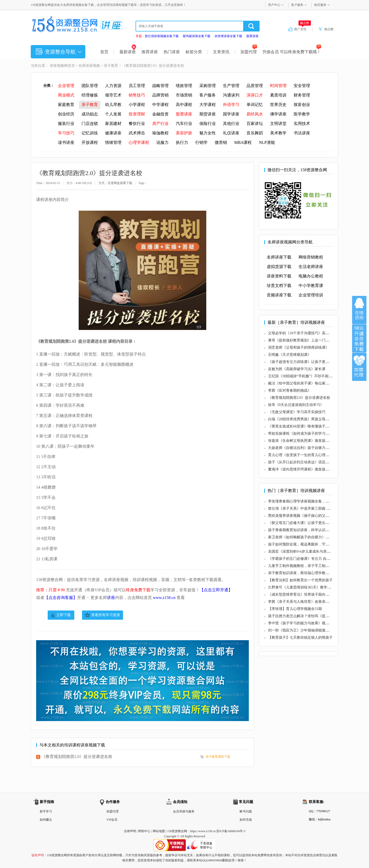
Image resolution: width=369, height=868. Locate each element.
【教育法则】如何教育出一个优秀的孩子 (300, 580)
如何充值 (246, 820)
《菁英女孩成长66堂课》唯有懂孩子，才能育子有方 (309, 426)
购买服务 (320, 5)
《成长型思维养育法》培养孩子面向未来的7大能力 (308, 594)
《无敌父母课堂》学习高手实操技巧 (297, 412)
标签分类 (194, 52)
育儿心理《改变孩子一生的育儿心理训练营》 (304, 455)
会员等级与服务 (184, 811)
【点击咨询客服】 (61, 598)
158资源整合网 (177, 831)
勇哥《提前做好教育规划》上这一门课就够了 (304, 340)
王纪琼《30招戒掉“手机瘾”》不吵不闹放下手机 (305, 376)
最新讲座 (128, 52)
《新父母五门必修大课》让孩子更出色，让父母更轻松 (311, 523)
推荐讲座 (150, 52)
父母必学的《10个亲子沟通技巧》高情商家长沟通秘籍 (311, 333)
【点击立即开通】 (216, 590)
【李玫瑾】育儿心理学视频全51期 (295, 609)
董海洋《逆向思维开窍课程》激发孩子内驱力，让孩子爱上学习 (318, 469)
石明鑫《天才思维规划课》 (290, 355)
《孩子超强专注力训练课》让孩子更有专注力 (304, 362)
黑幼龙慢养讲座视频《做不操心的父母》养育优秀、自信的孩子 (318, 516)
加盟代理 (249, 52)
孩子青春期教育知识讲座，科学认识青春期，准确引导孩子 (315, 530)
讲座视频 (57, 66)
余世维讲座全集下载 (228, 36)
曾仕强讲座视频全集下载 (162, 36)
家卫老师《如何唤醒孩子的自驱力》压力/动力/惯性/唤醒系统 (316, 537)
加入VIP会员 (359, 338)
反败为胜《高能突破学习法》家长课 (297, 369)
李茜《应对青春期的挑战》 (290, 390)
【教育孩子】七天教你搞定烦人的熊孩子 (300, 637)
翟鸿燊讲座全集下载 (197, 36)
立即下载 (64, 615)
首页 (104, 52)
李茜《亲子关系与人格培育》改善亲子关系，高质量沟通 (313, 602)
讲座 (111, 598)
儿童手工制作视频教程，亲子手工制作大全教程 (306, 566)
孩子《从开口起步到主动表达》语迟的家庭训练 (306, 462)
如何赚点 (46, 820)
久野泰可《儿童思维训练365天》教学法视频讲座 (307, 587)
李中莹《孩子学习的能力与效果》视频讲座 (302, 623)
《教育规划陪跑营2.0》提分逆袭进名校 (77, 757)
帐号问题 (246, 811)
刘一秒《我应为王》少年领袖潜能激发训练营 (304, 630)
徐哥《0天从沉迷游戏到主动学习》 (296, 405)
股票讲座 (252, 36)
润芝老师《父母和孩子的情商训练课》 (299, 347)
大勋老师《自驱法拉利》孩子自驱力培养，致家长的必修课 (315, 448)
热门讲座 (172, 52)
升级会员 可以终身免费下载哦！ (292, 52)
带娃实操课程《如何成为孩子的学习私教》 (302, 433)
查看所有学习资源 (106, 615)
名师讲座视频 (89, 66)
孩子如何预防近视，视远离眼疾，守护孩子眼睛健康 (309, 544)
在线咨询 (359, 310)
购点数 (329, 29)
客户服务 (297, 5)
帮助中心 (144, 831)
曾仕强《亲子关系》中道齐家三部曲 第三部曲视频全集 (312, 508)
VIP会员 (112, 820)
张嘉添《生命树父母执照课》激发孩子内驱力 (304, 441)
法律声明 (130, 831)
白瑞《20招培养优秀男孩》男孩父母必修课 (302, 419)
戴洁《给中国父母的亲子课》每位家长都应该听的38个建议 (315, 383)
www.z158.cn (164, 598)
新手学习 (46, 811)
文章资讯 (221, 52)
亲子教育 (111, 66)
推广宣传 (303, 29)
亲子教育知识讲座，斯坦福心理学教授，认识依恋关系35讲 (315, 573)
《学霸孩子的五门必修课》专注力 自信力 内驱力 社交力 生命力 (318, 559)
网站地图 (159, 831)
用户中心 (274, 5)
